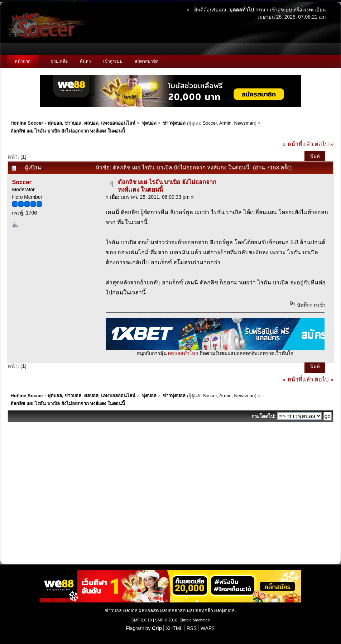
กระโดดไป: (264, 416)
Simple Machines (194, 620)
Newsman (244, 123)
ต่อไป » (324, 144)
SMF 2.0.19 (142, 620)
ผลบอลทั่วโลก (183, 353)
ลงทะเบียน (314, 10)
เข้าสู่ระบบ (281, 10)
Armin (225, 123)
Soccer (210, 123)
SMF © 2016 (166, 620)
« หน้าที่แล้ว (298, 144)
